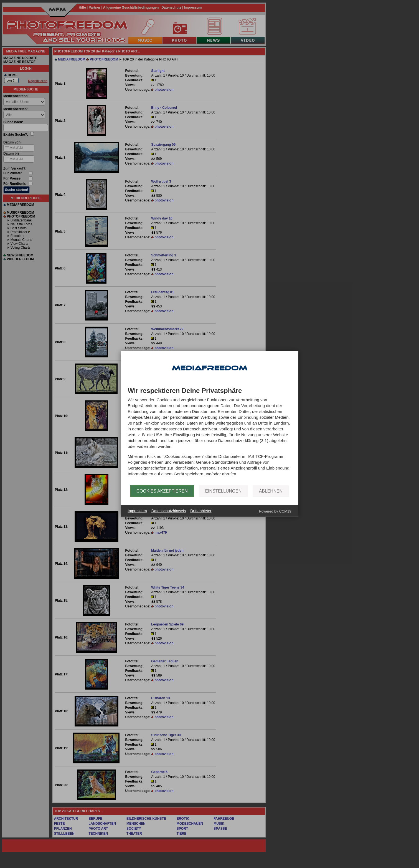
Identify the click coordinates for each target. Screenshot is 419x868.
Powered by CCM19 (275, 511)
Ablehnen (271, 491)
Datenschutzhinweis (169, 511)
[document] (210, 436)
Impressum (137, 511)
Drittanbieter (201, 511)
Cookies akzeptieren (162, 491)
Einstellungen (223, 491)
